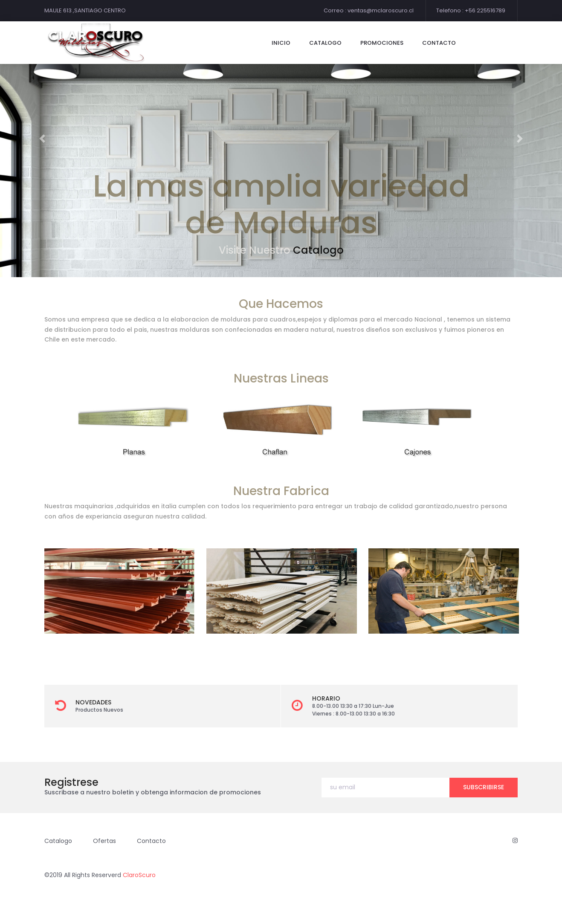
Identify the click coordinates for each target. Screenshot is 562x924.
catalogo (325, 43)
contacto (439, 43)
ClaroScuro (139, 875)
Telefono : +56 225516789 (471, 10)
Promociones (382, 43)
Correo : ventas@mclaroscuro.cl (369, 10)
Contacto (151, 841)
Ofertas (104, 841)
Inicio (281, 43)
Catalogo (318, 250)
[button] (42, 139)
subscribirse (484, 787)
